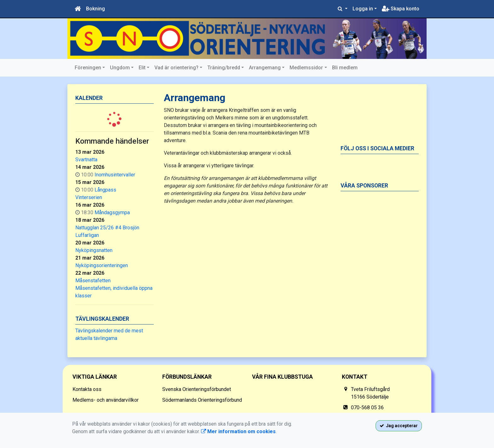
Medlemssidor (306, 68)
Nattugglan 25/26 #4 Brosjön (107, 228)
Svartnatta (86, 160)
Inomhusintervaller (115, 175)
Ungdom (120, 68)
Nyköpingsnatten (94, 250)
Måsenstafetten (93, 281)
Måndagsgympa (112, 213)
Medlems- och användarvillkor (106, 400)
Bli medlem (345, 68)
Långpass (105, 190)
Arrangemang (265, 68)
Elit (142, 68)
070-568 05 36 (367, 408)
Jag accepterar (399, 426)
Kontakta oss (87, 389)
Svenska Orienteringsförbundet (197, 389)
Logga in (363, 9)
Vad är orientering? (176, 68)
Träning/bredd (224, 68)
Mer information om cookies (238, 431)
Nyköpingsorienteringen (102, 265)
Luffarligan (87, 235)
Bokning (95, 9)
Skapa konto (401, 9)
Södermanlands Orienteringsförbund (202, 400)
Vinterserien (89, 197)
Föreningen (88, 68)
